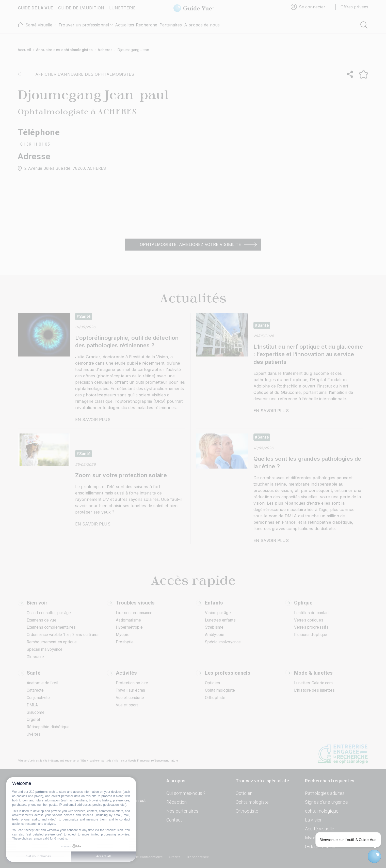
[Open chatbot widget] (374, 856)
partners (41, 792)
